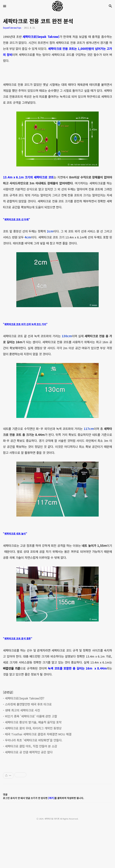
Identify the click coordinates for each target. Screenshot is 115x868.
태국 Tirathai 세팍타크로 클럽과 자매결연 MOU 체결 (38, 734)
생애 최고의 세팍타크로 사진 (22, 710)
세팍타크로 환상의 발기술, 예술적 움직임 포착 (33, 722)
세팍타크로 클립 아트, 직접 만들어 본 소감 (31, 746)
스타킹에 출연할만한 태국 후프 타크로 (28, 704)
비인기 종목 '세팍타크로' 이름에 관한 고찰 (31, 716)
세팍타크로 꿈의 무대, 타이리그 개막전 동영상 (33, 728)
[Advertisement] (57, 808)
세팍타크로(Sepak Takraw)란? (25, 698)
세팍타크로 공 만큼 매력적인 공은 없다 (29, 752)
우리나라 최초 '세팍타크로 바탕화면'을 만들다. (34, 740)
